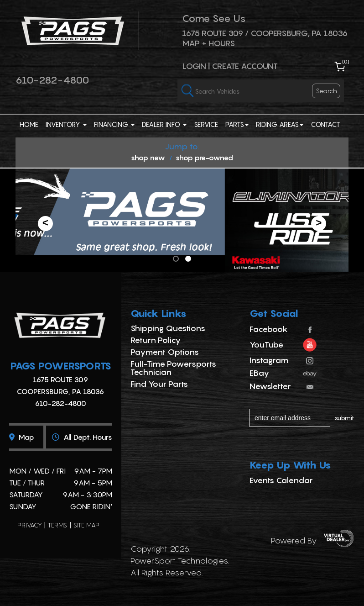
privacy (30, 525)
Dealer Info (164, 124)
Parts (237, 124)
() (346, 61)
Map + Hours (208, 43)
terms (57, 525)
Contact (325, 124)
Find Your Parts (159, 384)
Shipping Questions (168, 328)
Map (22, 437)
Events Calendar (281, 480)
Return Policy (156, 340)
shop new (148, 158)
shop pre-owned (204, 158)
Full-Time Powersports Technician (173, 368)
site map (86, 525)
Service (206, 124)
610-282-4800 (52, 80)
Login (194, 66)
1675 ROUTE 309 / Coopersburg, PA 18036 (265, 33)
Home (29, 124)
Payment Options (165, 352)
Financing (114, 124)
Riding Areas (280, 124)
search (327, 91)
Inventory (66, 124)
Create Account (245, 66)
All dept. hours (82, 437)
